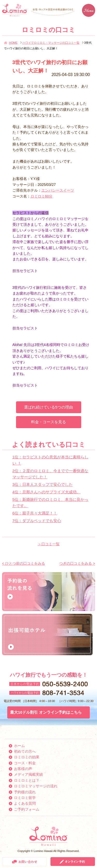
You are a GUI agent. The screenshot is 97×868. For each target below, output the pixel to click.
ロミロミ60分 (42, 196)
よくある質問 (25, 803)
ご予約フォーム (27, 809)
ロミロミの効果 (27, 757)
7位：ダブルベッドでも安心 (37, 521)
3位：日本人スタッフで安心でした (43, 484)
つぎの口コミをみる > (77, 563)
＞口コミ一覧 (49, 544)
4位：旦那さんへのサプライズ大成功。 (46, 492)
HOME (13, 43)
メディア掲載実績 (28, 774)
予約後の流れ (25, 792)
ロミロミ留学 (25, 798)
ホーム (19, 746)
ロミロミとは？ (27, 780)
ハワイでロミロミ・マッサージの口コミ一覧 (51, 43)
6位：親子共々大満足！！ (35, 513)
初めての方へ (25, 751)
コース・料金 (25, 763)
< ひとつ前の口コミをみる (24, 563)
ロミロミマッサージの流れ (36, 786)
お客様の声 (23, 769)
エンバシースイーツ (58, 190)
